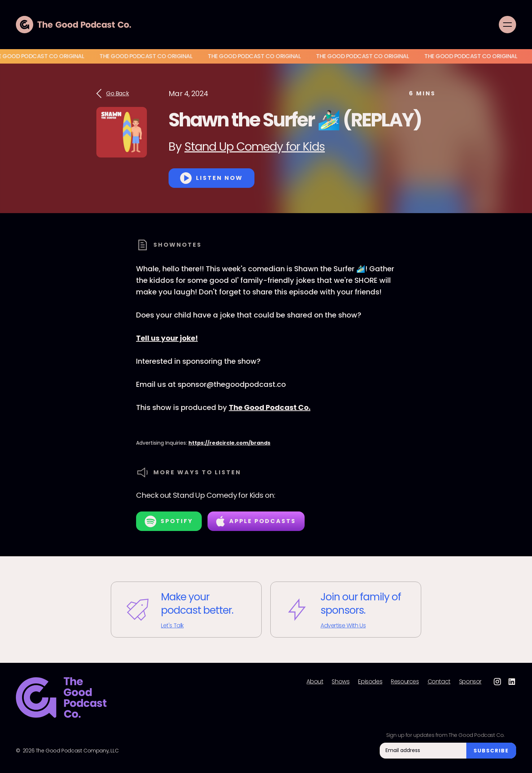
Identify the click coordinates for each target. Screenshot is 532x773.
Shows (341, 682)
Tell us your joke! (167, 338)
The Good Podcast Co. (270, 407)
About (315, 682)
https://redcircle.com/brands (229, 443)
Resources (405, 682)
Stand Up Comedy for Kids (255, 146)
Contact (439, 682)
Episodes (370, 682)
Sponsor (470, 682)
